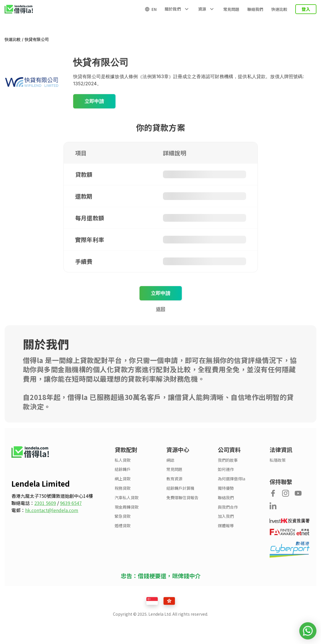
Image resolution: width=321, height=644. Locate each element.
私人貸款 (123, 460)
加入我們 (226, 516)
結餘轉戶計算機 (180, 488)
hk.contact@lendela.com (52, 510)
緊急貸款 (123, 516)
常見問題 (231, 9)
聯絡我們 (255, 9)
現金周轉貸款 (127, 507)
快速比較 (279, 9)
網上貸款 (123, 479)
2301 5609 (45, 503)
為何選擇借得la (232, 479)
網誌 (170, 460)
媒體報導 (226, 526)
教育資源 (174, 479)
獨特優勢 (226, 488)
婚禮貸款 (123, 526)
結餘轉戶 (123, 469)
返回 (161, 309)
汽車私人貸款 (127, 498)
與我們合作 (228, 507)
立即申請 (94, 101)
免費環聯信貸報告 (182, 498)
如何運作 (226, 469)
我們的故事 (228, 460)
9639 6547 (71, 503)
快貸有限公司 (37, 39)
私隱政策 (278, 460)
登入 (306, 9)
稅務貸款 (123, 488)
